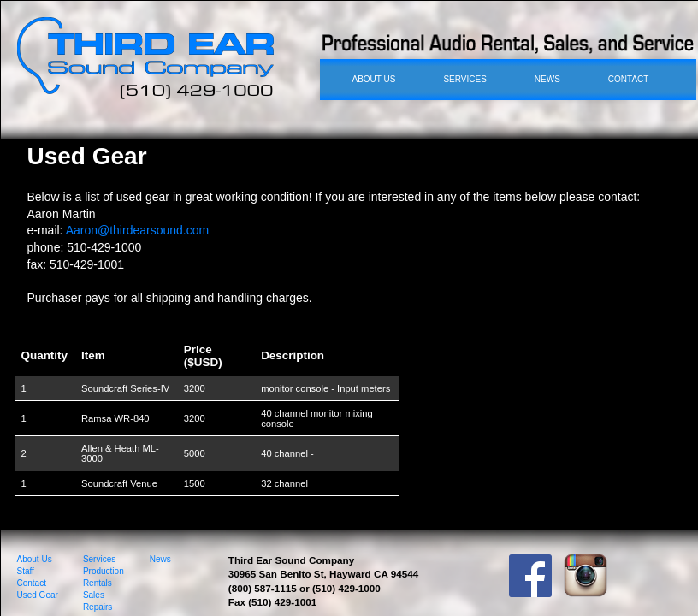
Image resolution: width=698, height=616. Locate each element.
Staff (26, 571)
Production (104, 571)
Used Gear (38, 595)
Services (99, 559)
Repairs (98, 607)
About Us (35, 559)
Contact (32, 583)
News (160, 559)
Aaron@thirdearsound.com (138, 230)
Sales (94, 595)
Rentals (98, 583)
